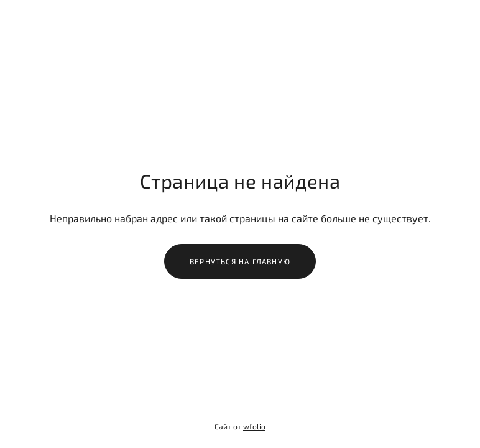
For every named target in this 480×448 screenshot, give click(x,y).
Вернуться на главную (240, 261)
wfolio (254, 426)
